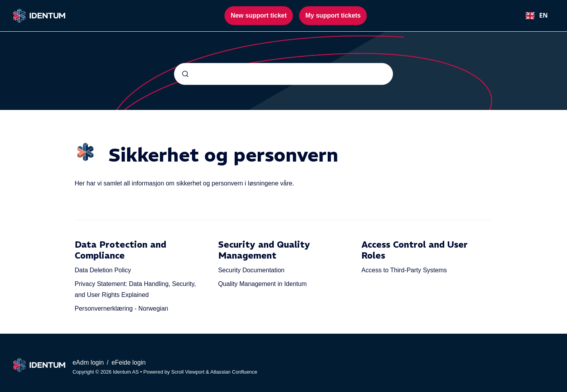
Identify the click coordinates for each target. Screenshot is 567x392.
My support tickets (333, 15)
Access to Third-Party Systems (404, 270)
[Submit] (185, 74)
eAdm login (89, 362)
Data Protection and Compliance (120, 250)
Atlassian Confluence (234, 372)
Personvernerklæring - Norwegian (121, 308)
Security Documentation (251, 270)
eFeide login (128, 362)
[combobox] (537, 16)
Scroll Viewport (189, 372)
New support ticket (259, 15)
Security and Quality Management (264, 250)
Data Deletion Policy (103, 270)
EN (537, 15)
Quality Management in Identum (263, 284)
